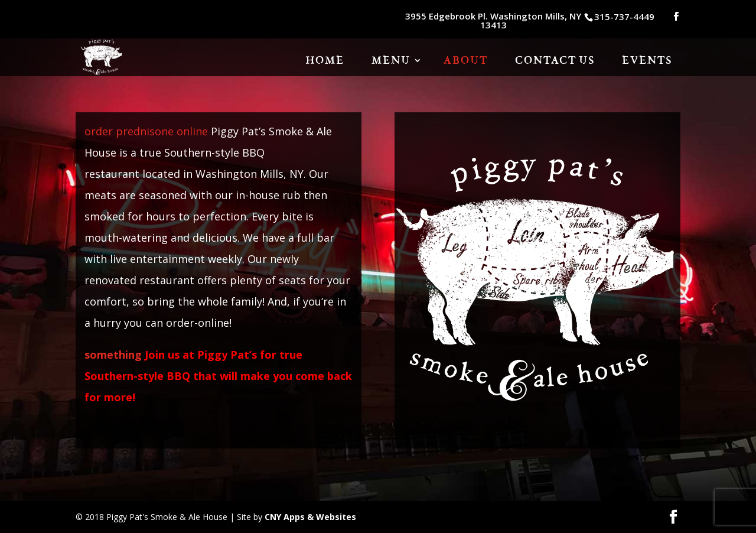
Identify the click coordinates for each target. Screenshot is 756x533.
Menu (391, 61)
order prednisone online (146, 131)
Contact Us (555, 61)
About (466, 61)
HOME (325, 61)
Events (647, 61)
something (113, 355)
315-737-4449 (624, 17)
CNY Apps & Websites (310, 517)
